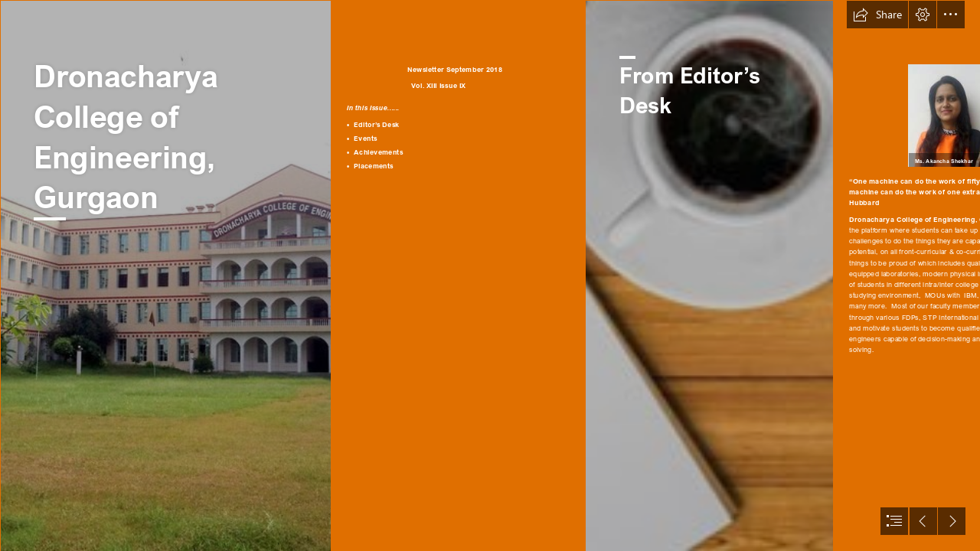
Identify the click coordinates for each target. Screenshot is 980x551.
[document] (490, 275)
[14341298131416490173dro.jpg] (165, 275)
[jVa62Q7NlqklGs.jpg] (709, 275)
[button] (877, 15)
